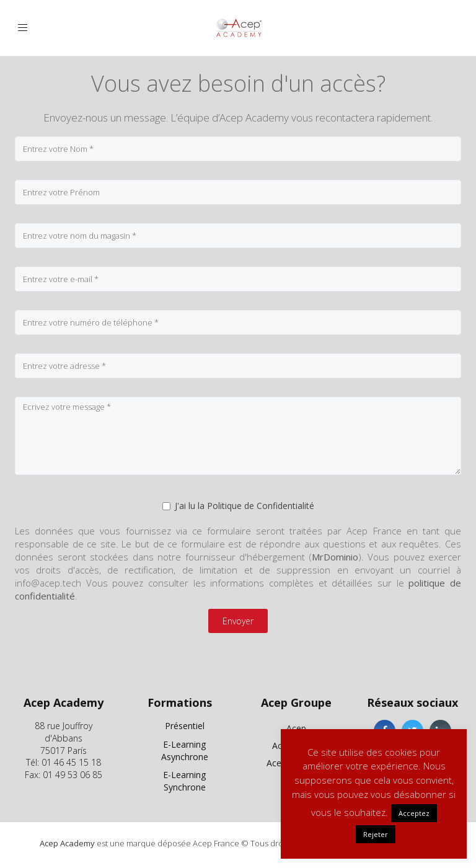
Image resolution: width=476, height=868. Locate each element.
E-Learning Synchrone (184, 781)
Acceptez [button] (414, 813)
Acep (296, 728)
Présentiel (185, 726)
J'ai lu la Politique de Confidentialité (238, 506)
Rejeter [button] (376, 834)
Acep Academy (67, 843)
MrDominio (335, 557)
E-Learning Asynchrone (185, 751)
